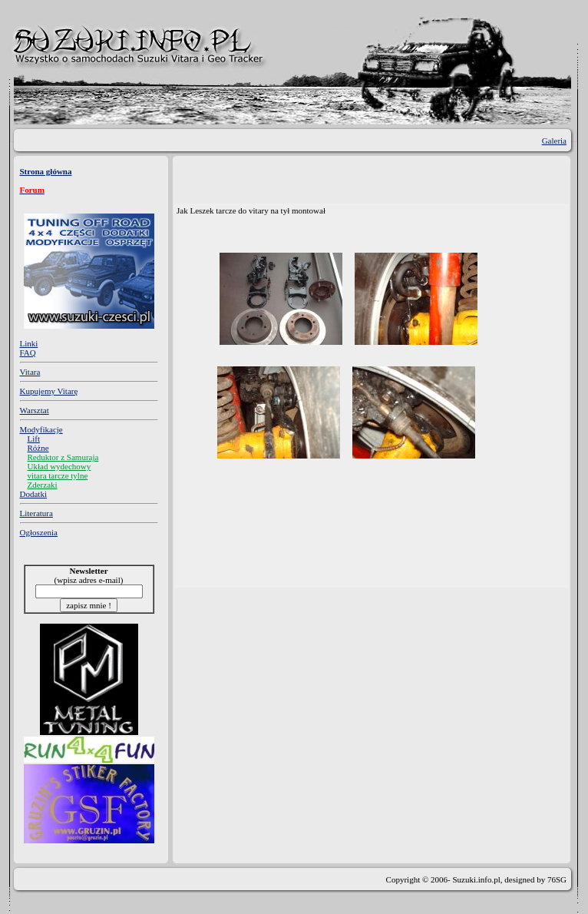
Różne (38, 448)
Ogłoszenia (39, 532)
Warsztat (35, 410)
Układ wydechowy (59, 466)
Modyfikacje (41, 429)
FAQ (28, 353)
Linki (29, 343)
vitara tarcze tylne (58, 475)
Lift (34, 439)
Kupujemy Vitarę (49, 391)
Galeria (554, 141)
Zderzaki (43, 485)
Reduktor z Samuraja (63, 457)
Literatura (36, 513)
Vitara (30, 372)
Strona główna (46, 171)
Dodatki (33, 494)
